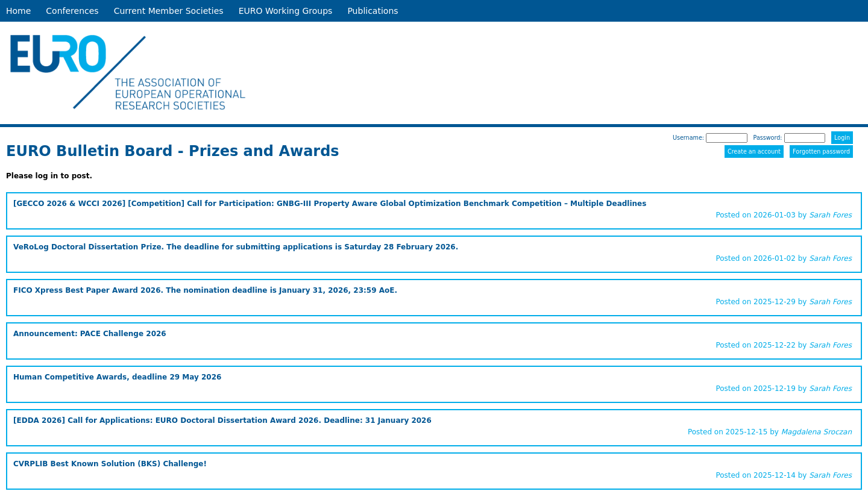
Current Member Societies (169, 11)
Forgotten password (821, 152)
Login (842, 138)
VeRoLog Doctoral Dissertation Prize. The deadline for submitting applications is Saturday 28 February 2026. (236, 247)
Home (18, 11)
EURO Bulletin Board (89, 151)
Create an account (754, 152)
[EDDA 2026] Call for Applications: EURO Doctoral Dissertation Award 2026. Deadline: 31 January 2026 (222, 420)
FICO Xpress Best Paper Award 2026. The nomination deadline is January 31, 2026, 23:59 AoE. (205, 290)
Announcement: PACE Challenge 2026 (90, 334)
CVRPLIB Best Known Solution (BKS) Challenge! (110, 464)
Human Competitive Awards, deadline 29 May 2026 (117, 377)
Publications (373, 11)
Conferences (72, 11)
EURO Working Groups (286, 11)
